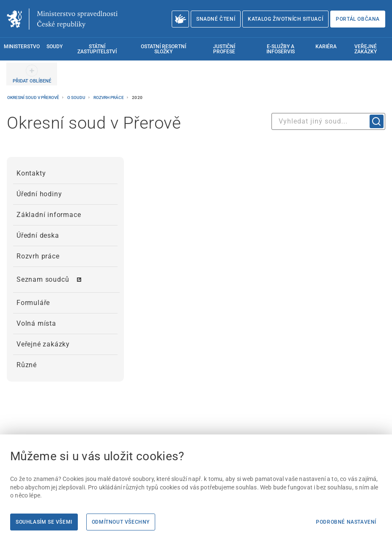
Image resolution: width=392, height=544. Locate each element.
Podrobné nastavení (346, 522)
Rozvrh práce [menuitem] (38, 256)
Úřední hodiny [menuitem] (39, 194)
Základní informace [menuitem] (49, 215)
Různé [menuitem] (27, 365)
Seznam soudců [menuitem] (43, 279)
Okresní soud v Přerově (34, 98)
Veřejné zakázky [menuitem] (366, 49)
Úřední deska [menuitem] (38, 235)
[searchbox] (328, 121)
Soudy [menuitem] (55, 47)
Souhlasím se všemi (44, 522)
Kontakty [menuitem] (31, 173)
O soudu (77, 98)
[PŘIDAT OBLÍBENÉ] (32, 74)
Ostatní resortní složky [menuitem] (163, 49)
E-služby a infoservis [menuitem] (281, 49)
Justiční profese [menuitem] (224, 49)
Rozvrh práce (109, 98)
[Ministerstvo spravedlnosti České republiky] (62, 19)
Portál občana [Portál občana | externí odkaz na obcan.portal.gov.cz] (358, 19)
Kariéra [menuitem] (326, 47)
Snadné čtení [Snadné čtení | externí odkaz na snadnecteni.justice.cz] (216, 19)
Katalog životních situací (285, 19)
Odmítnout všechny (121, 522)
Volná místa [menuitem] (36, 323)
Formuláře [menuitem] (33, 303)
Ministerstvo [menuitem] (22, 47)
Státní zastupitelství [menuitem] (97, 49)
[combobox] (328, 121)
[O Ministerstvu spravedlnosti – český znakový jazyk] (180, 19)
